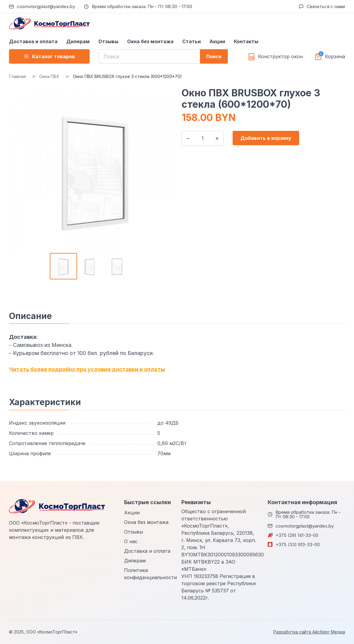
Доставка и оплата (33, 41)
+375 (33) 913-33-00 (298, 545)
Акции (217, 41)
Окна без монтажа (150, 41)
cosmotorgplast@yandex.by (46, 6)
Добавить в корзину (266, 138)
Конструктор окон (280, 57)
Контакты (246, 41)
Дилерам (78, 41)
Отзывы (108, 41)
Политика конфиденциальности (150, 574)
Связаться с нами (326, 6)
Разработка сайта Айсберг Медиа (309, 632)
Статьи (192, 41)
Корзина (335, 57)
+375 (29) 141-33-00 (297, 535)
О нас (131, 541)
